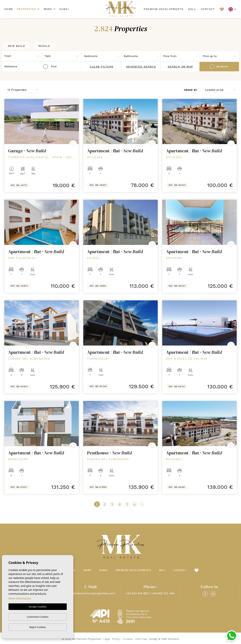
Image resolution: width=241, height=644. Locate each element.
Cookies (128, 639)
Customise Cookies (38, 617)
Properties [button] (27, 9)
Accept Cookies (38, 607)
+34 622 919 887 (137, 593)
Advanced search (141, 67)
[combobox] (22, 56)
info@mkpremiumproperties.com (91, 593)
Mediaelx (174, 639)
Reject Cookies (38, 627)
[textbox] (23, 56)
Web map (141, 639)
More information (20, 599)
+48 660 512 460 (163, 593)
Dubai (64, 9)
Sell (192, 9)
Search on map (180, 67)
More (48, 9)
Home (9, 9)
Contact (208, 9)
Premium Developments (164, 9)
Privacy (116, 639)
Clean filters (102, 67)
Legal (107, 639)
